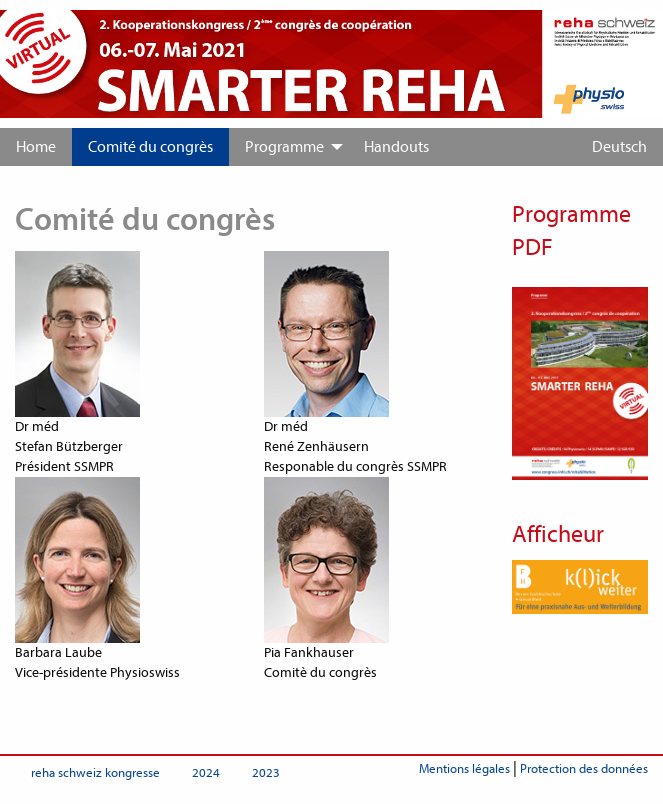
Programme (284, 147)
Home (36, 147)
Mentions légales (464, 768)
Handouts (396, 147)
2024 (206, 772)
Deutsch (619, 147)
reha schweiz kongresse (95, 772)
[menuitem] (36, 147)
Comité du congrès (150, 147)
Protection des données (584, 768)
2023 (266, 772)
